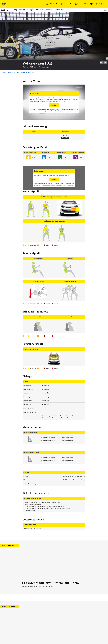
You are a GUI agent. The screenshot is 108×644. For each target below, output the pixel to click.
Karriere (57, 624)
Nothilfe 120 (59, 10)
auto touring (34, 620)
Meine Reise (46, 624)
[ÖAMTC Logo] (4, 4)
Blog (56, 620)
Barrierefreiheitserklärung (73, 633)
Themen (49, 10)
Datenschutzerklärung (40, 63)
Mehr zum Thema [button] (8, 498)
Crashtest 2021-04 (27, 25)
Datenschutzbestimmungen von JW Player (52, 53)
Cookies (69, 630)
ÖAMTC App (46, 620)
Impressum (69, 620)
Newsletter (57, 626)
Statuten (69, 622)
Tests (9, 25)
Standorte (40, 10)
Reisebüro (33, 630)
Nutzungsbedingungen (72, 624)
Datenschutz (70, 626)
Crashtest (16, 25)
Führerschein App (47, 622)
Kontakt (57, 628)
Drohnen (45, 626)
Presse (56, 622)
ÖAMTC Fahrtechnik (36, 622)
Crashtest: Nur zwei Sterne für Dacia (50, 535)
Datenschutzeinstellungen (73, 628)
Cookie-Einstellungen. (57, 63)
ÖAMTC (4, 25)
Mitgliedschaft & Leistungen (24, 10)
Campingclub (34, 624)
